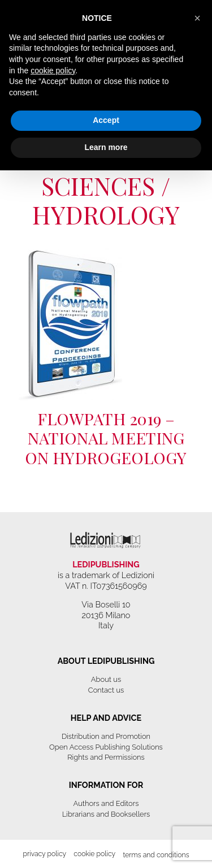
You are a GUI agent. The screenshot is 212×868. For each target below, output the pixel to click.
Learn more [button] (106, 147)
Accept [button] (106, 120)
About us (106, 679)
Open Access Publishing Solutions (106, 747)
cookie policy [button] (53, 71)
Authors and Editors (106, 803)
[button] (197, 18)
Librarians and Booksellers (106, 814)
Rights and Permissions (106, 757)
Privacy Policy (44, 854)
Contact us (106, 690)
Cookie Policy (94, 854)
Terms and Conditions (156, 855)
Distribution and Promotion (106, 736)
